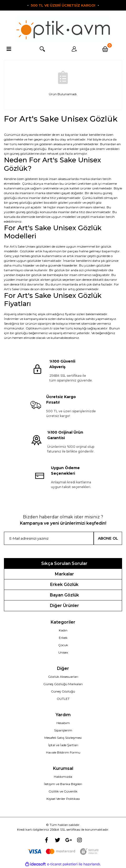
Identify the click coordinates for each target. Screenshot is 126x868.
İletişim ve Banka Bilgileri (63, 784)
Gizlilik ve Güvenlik (63, 791)
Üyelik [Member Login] (74, 49)
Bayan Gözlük (64, 595)
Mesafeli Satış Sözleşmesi (63, 738)
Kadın (63, 630)
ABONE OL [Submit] (108, 538)
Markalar (64, 574)
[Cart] (106, 49)
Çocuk (63, 645)
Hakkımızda (63, 777)
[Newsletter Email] (49, 538)
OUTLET (63, 699)
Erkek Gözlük (64, 584)
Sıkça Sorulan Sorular (64, 563)
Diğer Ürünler (64, 606)
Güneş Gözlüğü (63, 691)
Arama (42, 49)
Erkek (63, 638)
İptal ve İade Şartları (63, 745)
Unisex (63, 652)
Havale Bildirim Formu (63, 752)
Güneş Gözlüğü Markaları (63, 684)
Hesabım (63, 723)
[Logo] (63, 29)
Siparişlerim (63, 730)
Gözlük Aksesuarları (63, 677)
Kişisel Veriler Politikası (63, 799)
